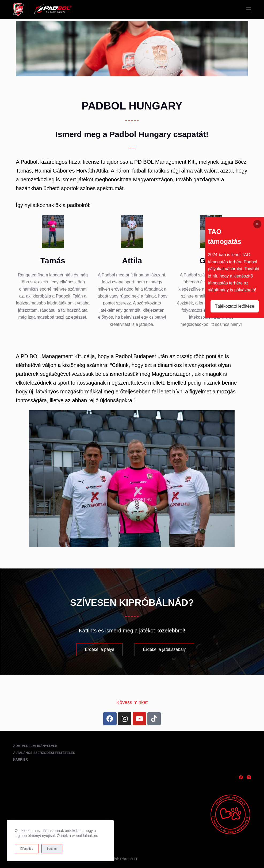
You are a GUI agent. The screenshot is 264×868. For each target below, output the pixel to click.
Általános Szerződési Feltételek (44, 753)
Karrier (20, 760)
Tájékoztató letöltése (235, 306)
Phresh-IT (129, 859)
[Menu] (248, 9)
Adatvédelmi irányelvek (35, 746)
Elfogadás (27, 849)
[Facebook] (241, 777)
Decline (52, 849)
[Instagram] (249, 777)
